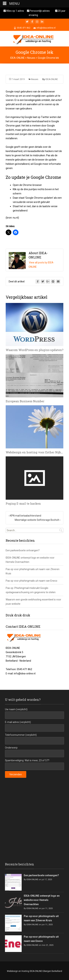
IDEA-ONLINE (52, 79)
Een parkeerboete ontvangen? (23, 550)
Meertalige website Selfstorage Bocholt (38, 520)
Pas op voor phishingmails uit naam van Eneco (31, 581)
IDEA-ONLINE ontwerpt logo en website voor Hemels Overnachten (42, 900)
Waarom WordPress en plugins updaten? (34, 350)
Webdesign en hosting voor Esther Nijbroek (36, 452)
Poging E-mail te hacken (23, 503)
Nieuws (35, 79)
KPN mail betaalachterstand (25, 516)
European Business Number (25, 401)
